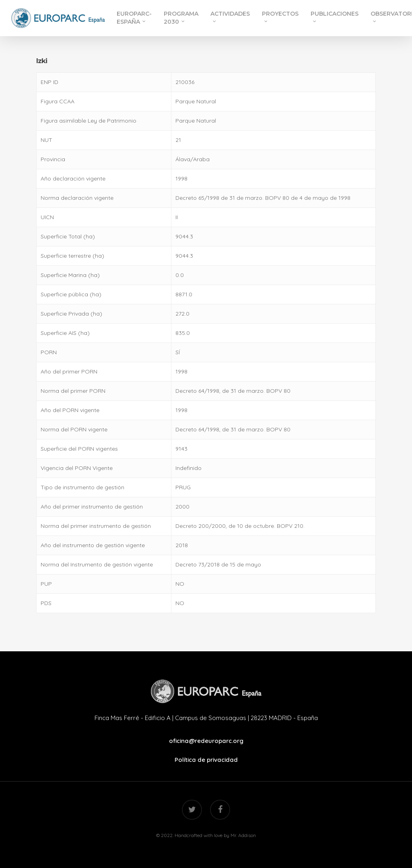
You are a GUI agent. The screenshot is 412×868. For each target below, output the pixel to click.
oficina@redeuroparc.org (206, 741)
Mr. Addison (243, 835)
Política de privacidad (206, 760)
